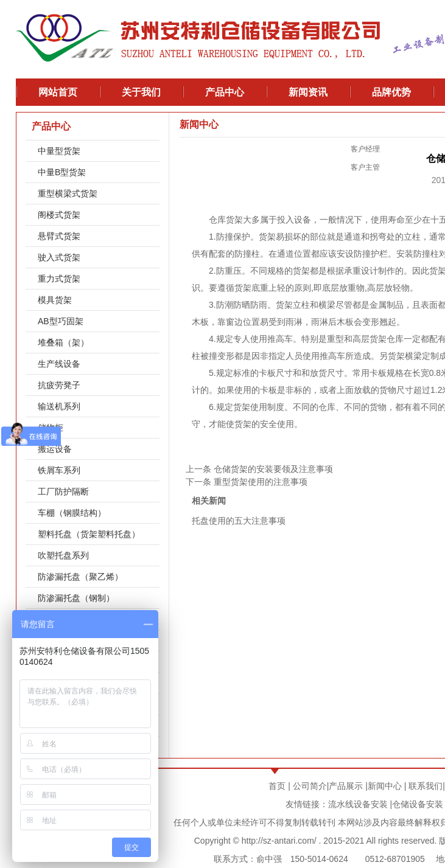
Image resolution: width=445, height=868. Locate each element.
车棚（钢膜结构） (72, 513)
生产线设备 (59, 364)
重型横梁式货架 (68, 193)
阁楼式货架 (59, 215)
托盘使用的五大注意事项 (239, 521)
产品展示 (346, 786)
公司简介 (310, 786)
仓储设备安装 (418, 804)
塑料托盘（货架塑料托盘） (89, 534)
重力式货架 (59, 279)
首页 (277, 786)
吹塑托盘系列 (63, 555)
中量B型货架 (62, 172)
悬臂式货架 (59, 236)
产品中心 (51, 126)
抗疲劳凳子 (59, 385)
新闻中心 (385, 786)
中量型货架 (59, 151)
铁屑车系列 (59, 470)
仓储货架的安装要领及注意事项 (273, 469)
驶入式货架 (59, 257)
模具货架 (55, 300)
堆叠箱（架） (63, 342)
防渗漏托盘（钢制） (76, 598)
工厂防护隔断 (63, 491)
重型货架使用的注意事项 (261, 482)
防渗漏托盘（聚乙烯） (80, 577)
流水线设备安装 (358, 804)
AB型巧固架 (61, 321)
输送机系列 (59, 406)
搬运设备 (55, 449)
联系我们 (426, 786)
